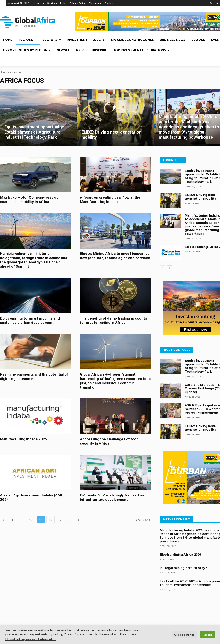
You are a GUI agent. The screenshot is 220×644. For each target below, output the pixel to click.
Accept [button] (207, 635)
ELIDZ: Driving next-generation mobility (201, 197)
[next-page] (79, 520)
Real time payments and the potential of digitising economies (34, 377)
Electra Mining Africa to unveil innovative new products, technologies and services (115, 256)
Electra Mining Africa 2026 (180, 554)
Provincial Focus (176, 350)
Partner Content (176, 519)
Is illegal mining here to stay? (183, 568)
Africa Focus (173, 160)
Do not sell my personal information (31, 639)
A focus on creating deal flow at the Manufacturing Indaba (110, 200)
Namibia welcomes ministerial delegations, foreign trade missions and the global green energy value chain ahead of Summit (34, 260)
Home (4, 72)
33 (69, 520)
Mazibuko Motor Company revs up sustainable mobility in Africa (29, 200)
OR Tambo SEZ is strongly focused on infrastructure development (112, 497)
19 (50, 520)
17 (31, 520)
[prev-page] (4, 520)
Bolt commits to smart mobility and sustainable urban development (30, 320)
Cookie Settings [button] (184, 635)
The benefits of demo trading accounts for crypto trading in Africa (113, 320)
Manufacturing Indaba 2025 (24, 439)
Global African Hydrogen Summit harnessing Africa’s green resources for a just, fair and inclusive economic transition (115, 381)
